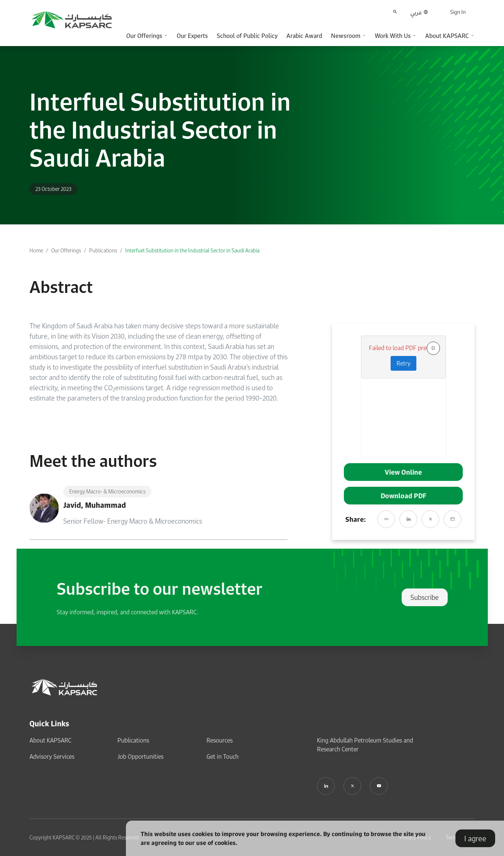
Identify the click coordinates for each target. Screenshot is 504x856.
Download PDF (403, 496)
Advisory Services (52, 757)
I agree (475, 838)
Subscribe (425, 597)
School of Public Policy (247, 36)
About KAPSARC (50, 740)
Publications (103, 250)
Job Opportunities (140, 757)
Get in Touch (223, 757)
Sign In (458, 12)
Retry (403, 363)
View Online (403, 472)
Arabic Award (304, 36)
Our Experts (192, 36)
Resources (220, 740)
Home (36, 250)
